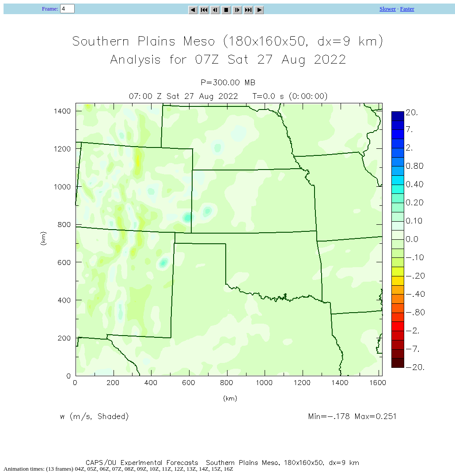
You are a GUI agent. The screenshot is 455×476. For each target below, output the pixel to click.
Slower (388, 9)
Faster (407, 9)
